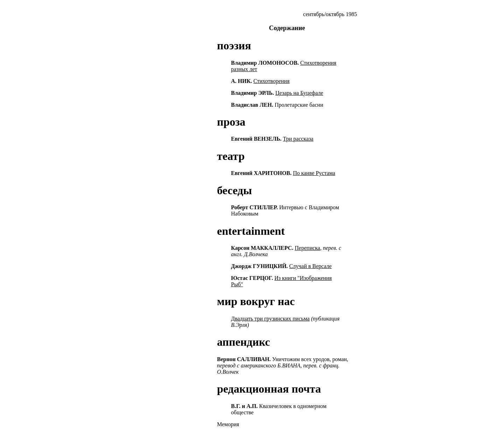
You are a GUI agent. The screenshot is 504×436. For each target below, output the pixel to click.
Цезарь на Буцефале (299, 93)
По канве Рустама (314, 173)
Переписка (307, 248)
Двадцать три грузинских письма (270, 319)
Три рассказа (298, 139)
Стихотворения (271, 81)
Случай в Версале (310, 266)
